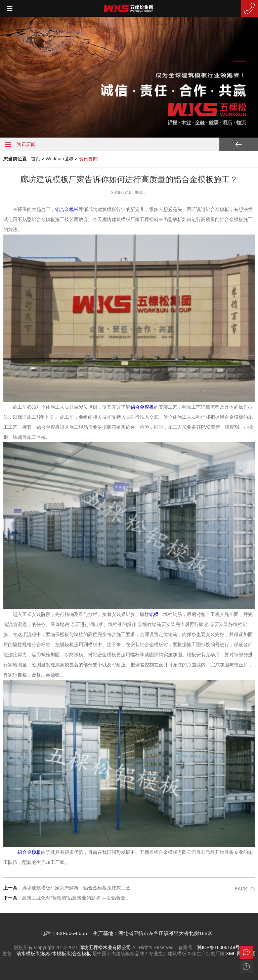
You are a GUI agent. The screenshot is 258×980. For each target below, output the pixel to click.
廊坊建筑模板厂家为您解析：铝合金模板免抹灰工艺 (76, 888)
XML (230, 953)
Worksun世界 (60, 159)
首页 (36, 159)
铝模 (154, 614)
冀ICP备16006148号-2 (221, 947)
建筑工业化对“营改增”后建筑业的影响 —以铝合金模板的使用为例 (78, 898)
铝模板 (44, 953)
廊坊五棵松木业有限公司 (105, 947)
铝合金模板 (67, 209)
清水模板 (26, 953)
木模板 (59, 953)
